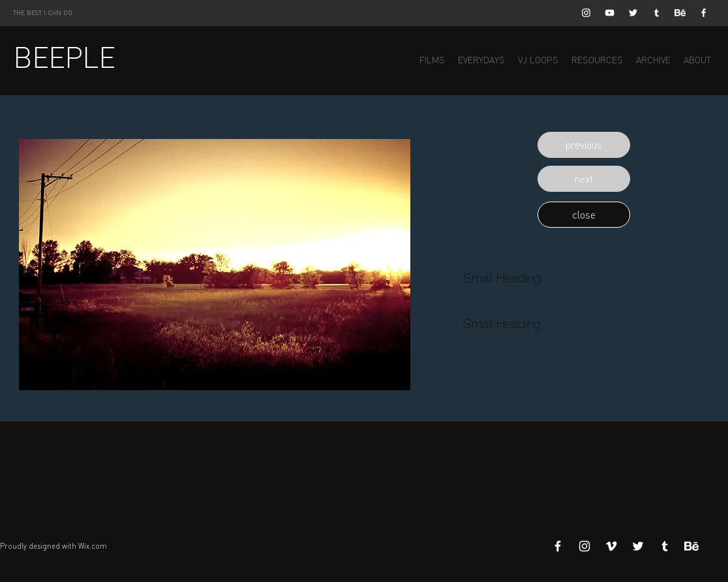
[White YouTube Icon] (610, 13)
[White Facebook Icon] (704, 13)
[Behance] (680, 13)
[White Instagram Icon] (586, 13)
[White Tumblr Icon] (657, 13)
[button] (584, 145)
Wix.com (93, 546)
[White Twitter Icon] (633, 13)
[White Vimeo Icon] (611, 546)
